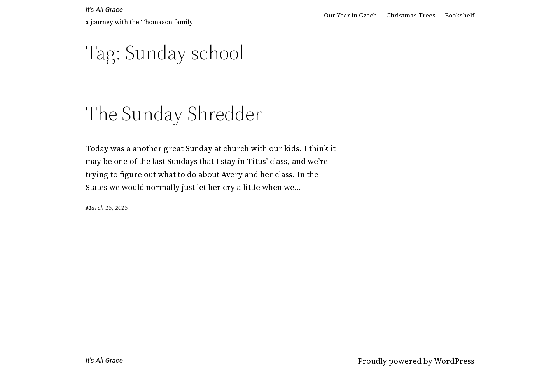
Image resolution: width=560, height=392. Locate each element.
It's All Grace (104, 10)
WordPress (454, 361)
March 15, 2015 (107, 207)
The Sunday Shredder (174, 113)
